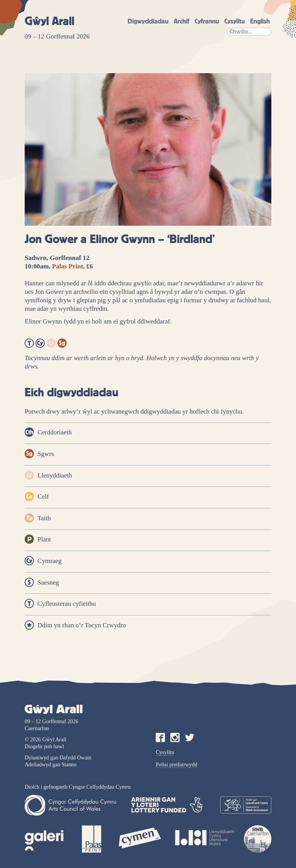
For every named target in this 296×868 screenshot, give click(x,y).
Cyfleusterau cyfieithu (60, 603)
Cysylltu (235, 21)
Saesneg (42, 582)
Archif (182, 21)
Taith (38, 518)
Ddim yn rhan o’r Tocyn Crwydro (75, 625)
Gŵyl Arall (50, 21)
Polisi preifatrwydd (177, 765)
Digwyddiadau (148, 21)
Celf (37, 496)
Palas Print (68, 266)
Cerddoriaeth (48, 432)
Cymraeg (43, 561)
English (260, 21)
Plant (38, 539)
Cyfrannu (207, 21)
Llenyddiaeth (48, 475)
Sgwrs (39, 454)
